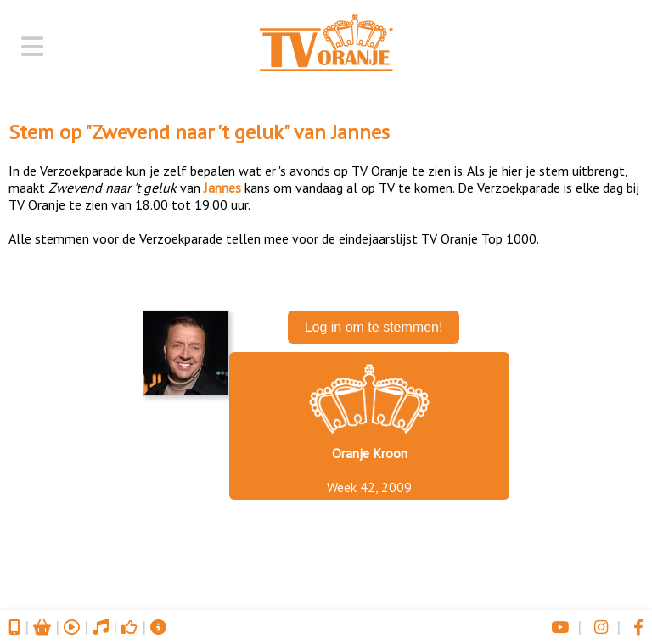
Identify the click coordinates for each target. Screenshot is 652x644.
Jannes (360, 132)
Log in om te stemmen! (374, 327)
